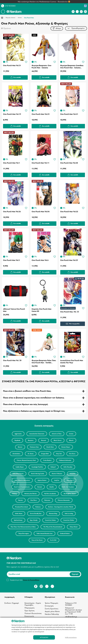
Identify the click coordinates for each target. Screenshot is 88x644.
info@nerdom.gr (71, 617)
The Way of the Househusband (61, 527)
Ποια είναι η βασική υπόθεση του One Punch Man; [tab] (27, 391)
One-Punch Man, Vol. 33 (70, 312)
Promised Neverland (21, 507)
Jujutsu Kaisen (42, 481)
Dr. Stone (30, 454)
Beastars (30, 441)
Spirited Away (17, 521)
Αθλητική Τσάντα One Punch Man (14, 310)
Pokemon (48, 501)
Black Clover (58, 441)
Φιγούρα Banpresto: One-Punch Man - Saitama (42, 67)
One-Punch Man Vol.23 (41, 115)
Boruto (19, 447)
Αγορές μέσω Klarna (52, 612)
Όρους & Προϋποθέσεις (31, 580)
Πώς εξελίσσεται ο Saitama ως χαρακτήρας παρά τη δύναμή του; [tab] (34, 411)
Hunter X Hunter (57, 474)
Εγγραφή (75, 575)
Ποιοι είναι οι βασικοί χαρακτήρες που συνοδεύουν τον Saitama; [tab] (34, 398)
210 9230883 (10, 6)
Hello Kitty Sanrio (17, 474)
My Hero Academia (50, 494)
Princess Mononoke (65, 501)
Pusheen (38, 507)
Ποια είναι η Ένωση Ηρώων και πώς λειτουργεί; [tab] (26, 405)
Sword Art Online (51, 521)
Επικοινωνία (29, 617)
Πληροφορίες (30, 608)
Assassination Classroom (37, 434)
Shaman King (53, 514)
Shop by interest (10, 18)
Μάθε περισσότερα (71, 637)
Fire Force (73, 454)
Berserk (44, 441)
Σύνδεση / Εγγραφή (12, 603)
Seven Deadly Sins (36, 514)
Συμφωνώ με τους (25, 580)
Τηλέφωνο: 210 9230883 (71, 604)
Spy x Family (33, 521)
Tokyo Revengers (40, 534)
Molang (14, 494)
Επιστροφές (49, 606)
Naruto (20, 501)
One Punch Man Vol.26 (12, 212)
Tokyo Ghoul (23, 534)
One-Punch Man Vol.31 (12, 66)
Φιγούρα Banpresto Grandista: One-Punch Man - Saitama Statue (72, 67)
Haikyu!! (54, 467)
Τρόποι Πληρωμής (52, 603)
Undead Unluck (27, 540)
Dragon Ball (45, 454)
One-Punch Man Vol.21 (69, 115)
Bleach (72, 441)
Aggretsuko (17, 434)
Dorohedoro (15, 454)
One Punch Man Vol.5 (11, 261)
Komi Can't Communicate (21, 487)
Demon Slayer (67, 447)
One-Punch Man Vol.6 (40, 261)
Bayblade (16, 441)
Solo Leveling (70, 514)
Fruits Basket (47, 461)
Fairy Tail (59, 454)
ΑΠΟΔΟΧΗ (44, 637)
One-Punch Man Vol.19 (12, 115)
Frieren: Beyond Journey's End (26, 461)
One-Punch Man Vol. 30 (12, 361)
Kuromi (39, 487)
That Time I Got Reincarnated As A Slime (31, 527)
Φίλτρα (56, 29)
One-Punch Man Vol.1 (12, 163)
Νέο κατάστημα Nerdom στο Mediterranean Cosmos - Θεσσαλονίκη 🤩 (44, 2)
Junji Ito (57, 481)
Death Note (50, 447)
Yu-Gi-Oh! (62, 540)
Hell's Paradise (69, 467)
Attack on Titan (57, 434)
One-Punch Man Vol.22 (69, 212)
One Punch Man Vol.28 (69, 163)
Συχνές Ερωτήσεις (52, 609)
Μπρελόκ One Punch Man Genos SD (42, 310)
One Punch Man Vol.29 (69, 261)
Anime (20, 18)
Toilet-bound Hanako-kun (61, 534)
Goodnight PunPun (37, 467)
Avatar (72, 434)
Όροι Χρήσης (30, 611)
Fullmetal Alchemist (66, 461)
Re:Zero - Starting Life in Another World (61, 507)
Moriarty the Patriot (30, 494)
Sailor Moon (18, 514)
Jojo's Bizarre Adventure (21, 481)
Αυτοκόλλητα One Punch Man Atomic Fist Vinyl (72, 362)
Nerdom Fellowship (52, 615)
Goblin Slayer (19, 467)
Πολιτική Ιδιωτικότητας (33, 614)
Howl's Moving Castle (37, 474)
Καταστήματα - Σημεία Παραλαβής (33, 604)
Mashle (52, 487)
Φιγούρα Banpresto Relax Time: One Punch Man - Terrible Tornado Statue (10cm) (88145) (44, 362)
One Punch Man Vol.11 (40, 163)
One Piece (33, 501)
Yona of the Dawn (46, 540)
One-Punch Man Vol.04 (41, 212)
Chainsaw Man (34, 447)
